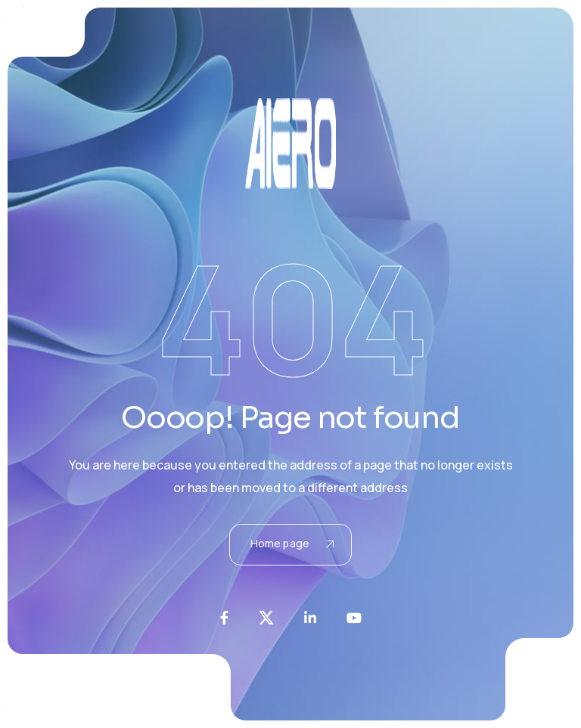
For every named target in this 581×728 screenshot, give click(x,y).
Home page (292, 543)
